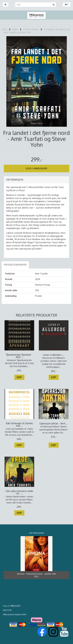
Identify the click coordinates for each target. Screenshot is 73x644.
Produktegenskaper (15, 265)
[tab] (36, 180)
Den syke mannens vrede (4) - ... (19, 492)
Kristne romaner (31, 29)
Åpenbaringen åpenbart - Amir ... (19, 356)
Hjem (5, 29)
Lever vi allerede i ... (54, 355)
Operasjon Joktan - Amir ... (54, 423)
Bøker (15, 29)
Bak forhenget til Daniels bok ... (19, 425)
